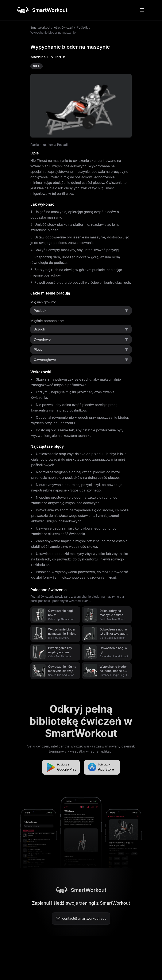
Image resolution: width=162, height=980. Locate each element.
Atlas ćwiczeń (64, 27)
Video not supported (81, 106)
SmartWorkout (40, 27)
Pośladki (83, 27)
